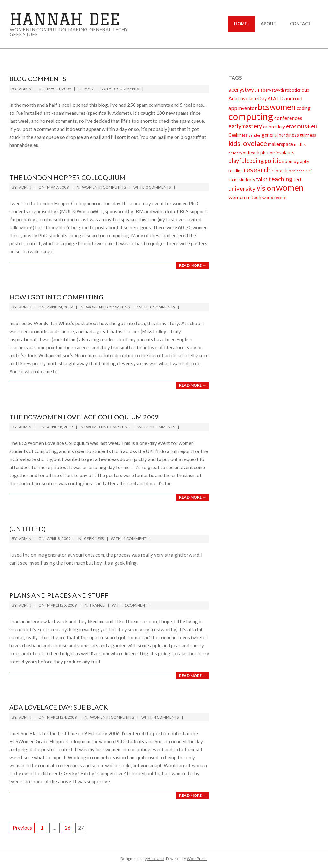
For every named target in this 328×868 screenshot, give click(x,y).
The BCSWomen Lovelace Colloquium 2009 (84, 417)
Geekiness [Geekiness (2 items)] (238, 135)
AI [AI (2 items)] (270, 99)
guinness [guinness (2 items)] (308, 135)
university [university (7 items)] (242, 188)
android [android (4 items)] (293, 98)
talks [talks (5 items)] (262, 179)
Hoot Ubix (156, 859)
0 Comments (127, 89)
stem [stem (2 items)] (233, 180)
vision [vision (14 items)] (266, 188)
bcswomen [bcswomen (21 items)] (277, 107)
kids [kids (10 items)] (234, 143)
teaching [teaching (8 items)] (281, 179)
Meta (89, 89)
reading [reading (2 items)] (235, 171)
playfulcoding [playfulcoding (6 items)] (246, 161)
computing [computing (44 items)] (251, 116)
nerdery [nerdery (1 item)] (235, 153)
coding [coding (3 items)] (304, 108)
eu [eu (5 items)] (314, 126)
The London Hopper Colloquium (67, 177)
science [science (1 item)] (298, 171)
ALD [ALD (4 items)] (278, 98)
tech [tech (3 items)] (298, 179)
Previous (22, 828)
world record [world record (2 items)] (275, 198)
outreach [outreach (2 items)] (251, 153)
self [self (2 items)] (309, 171)
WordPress (197, 859)
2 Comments (162, 427)
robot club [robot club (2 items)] (281, 171)
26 (68, 828)
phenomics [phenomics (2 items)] (271, 153)
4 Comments (166, 717)
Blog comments (38, 79)
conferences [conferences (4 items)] (288, 118)
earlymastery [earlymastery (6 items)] (245, 126)
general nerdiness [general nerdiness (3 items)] (280, 135)
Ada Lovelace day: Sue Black (59, 707)
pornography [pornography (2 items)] (297, 161)
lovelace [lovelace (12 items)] (254, 143)
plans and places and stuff (59, 595)
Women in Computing (104, 187)
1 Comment (135, 539)
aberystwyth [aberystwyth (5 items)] (244, 90)
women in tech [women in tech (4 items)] (245, 197)
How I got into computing (56, 297)
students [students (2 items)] (247, 180)
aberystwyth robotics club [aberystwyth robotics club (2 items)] (285, 90)
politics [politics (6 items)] (274, 161)
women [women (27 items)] (290, 188)
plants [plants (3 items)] (288, 152)
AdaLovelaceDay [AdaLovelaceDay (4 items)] (248, 98)
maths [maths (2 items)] (300, 144)
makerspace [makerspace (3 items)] (281, 144)
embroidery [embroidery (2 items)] (274, 127)
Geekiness (94, 539)
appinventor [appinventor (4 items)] (243, 108)
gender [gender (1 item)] (255, 135)
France (97, 605)
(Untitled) (27, 529)
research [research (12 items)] (257, 169)
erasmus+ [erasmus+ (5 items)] (298, 126)
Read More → (193, 265)
